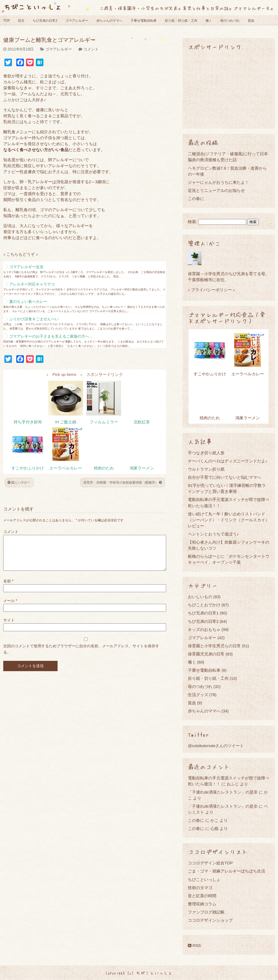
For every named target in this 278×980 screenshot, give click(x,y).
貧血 (251, 21)
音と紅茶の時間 (202, 896)
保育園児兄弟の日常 (206, 654)
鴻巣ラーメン (142, 468)
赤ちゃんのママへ (109, 21)
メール (10, 607)
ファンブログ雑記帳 (206, 912)
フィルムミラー (104, 422)
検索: (192, 222)
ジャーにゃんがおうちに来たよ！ (218, 182)
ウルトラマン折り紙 (206, 469)
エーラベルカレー (66, 468)
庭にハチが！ (19, 483)
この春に (196, 199)
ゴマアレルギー (77, 21)
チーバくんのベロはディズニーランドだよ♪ (228, 461)
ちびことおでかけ (204, 605)
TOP (7, 21)
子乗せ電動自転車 (144, 21)
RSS (194, 945)
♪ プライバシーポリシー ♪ (211, 290)
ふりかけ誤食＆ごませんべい (34, 319)
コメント (91, 49)
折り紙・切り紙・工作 (181, 21)
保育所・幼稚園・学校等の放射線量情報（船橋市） (123, 483)
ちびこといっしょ (33, 7)
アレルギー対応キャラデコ (32, 284)
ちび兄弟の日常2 (45, 21)
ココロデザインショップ (210, 920)
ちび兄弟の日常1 (203, 613)
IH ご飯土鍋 (66, 422)
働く (209, 21)
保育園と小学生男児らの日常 (214, 646)
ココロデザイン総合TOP (210, 863)
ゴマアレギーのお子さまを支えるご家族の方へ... (51, 336)
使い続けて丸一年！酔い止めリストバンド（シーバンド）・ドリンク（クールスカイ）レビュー (229, 520)
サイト (9, 627)
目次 (21, 21)
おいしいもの (200, 597)
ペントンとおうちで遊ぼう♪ (213, 534)
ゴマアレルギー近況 (26, 267)
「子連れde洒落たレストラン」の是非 (223, 792)
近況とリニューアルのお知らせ (216, 190)
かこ (214, 820)
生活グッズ (198, 695)
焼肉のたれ (104, 468)
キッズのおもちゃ (204, 629)
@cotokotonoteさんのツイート (216, 746)
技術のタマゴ (200, 888)
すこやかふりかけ (28, 468)
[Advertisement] (229, 89)
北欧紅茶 (142, 422)
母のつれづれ (230, 21)
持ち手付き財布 (28, 422)
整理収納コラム (202, 904)
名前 (8, 588)
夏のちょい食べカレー (28, 302)
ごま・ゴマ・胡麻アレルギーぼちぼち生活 (227, 871)
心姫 (214, 828)
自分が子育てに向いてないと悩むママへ (225, 477)
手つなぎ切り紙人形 (206, 453)
